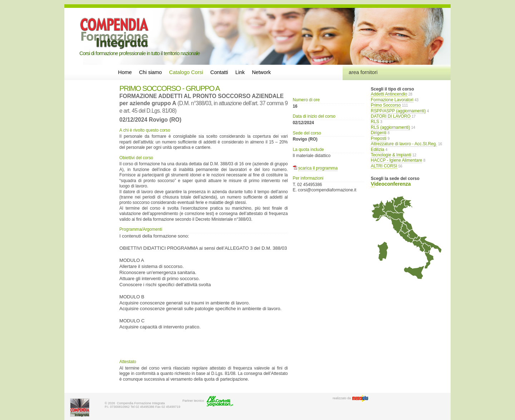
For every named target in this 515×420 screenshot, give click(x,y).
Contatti (219, 72)
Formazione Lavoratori (392, 100)
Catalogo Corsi (186, 72)
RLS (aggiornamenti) (391, 127)
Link (240, 72)
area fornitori (363, 72)
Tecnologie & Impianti (391, 155)
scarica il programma (318, 168)
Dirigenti (379, 133)
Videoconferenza (391, 184)
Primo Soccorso (386, 105)
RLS (375, 122)
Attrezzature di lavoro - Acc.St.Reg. (404, 144)
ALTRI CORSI (384, 166)
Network (261, 72)
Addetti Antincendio (389, 94)
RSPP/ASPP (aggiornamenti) (398, 111)
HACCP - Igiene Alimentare (397, 160)
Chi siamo (151, 72)
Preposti (379, 138)
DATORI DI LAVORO (391, 116)
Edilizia (378, 150)
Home (125, 72)
